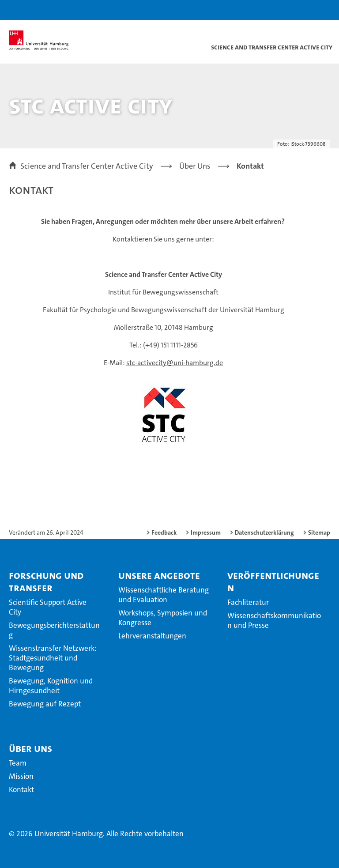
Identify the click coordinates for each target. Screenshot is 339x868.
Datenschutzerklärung (264, 532)
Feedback (164, 532)
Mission (21, 776)
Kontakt (21, 789)
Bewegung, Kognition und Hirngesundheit (51, 686)
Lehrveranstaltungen (152, 636)
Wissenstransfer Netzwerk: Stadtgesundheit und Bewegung (53, 658)
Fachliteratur (248, 602)
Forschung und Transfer (46, 581)
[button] (305, 10)
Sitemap (319, 532)
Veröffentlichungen (273, 581)
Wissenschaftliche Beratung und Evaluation (164, 595)
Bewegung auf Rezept (45, 704)
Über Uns (30, 748)
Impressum (206, 532)
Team (18, 763)
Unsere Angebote (159, 575)
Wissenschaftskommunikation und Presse (274, 620)
